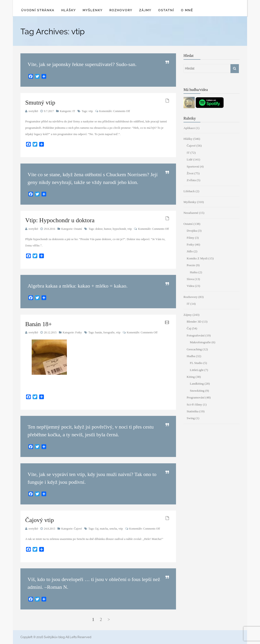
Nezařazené (191, 213)
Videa (190, 286)
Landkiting (197, 384)
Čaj (189, 328)
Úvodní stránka (38, 10)
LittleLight (197, 370)
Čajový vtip (39, 520)
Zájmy (145, 10)
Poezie (191, 265)
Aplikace (189, 128)
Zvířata (191, 180)
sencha (113, 529)
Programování (196, 397)
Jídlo (190, 251)
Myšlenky (93, 10)
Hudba (191, 356)
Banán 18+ (38, 324)
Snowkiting (197, 391)
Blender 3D (194, 322)
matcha (104, 529)
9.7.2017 (49, 111)
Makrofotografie (200, 342)
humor (108, 229)
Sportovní (193, 166)
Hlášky (69, 10)
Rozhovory (121, 10)
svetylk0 (33, 111)
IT (74, 111)
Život (190, 173)
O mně (187, 10)
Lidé (189, 159)
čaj (97, 529)
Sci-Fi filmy (194, 404)
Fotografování (196, 335)
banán (99, 332)
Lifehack (189, 191)
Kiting (191, 377)
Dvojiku (192, 231)
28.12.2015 (50, 332)
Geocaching (194, 349)
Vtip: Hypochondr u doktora (60, 220)
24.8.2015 (50, 529)
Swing (191, 418)
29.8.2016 (50, 229)
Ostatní (166, 10)
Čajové (78, 529)
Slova (190, 279)
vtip (91, 111)
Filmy (190, 238)
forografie (109, 332)
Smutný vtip (40, 103)
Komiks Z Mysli (197, 258)
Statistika (192, 411)
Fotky (79, 332)
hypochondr (119, 229)
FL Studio (196, 363)
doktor (99, 229)
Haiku (194, 272)
